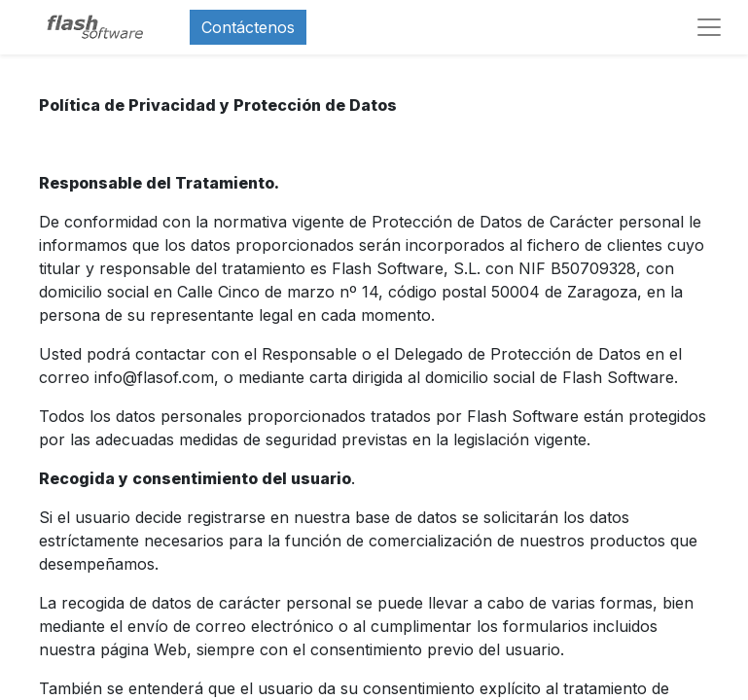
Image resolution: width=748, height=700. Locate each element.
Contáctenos (248, 27)
